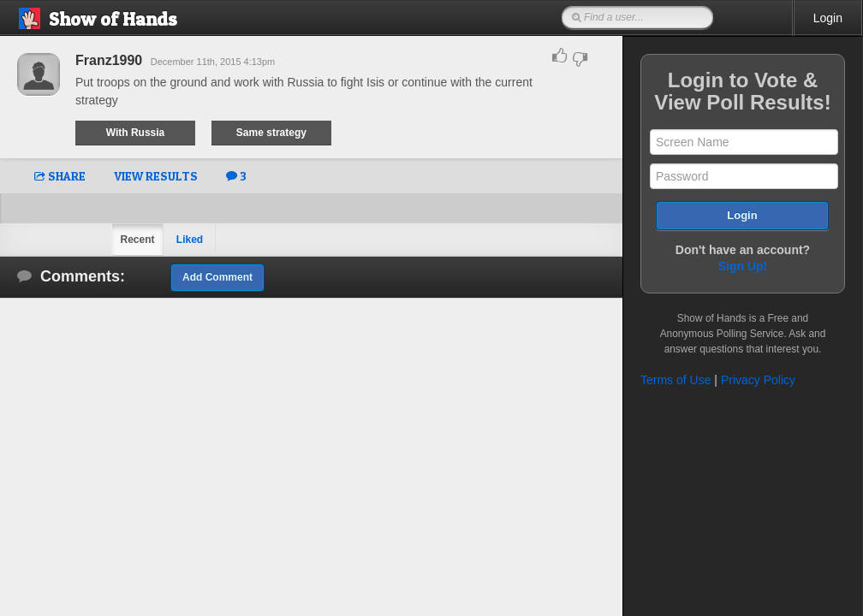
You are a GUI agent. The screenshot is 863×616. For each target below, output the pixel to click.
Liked (190, 240)
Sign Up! (743, 266)
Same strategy (271, 133)
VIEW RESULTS (156, 176)
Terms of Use (676, 380)
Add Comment (217, 277)
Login (828, 18)
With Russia (136, 133)
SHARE (60, 176)
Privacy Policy (758, 380)
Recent (137, 240)
